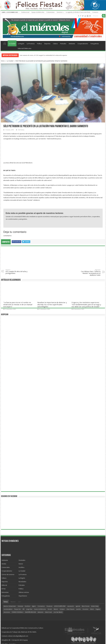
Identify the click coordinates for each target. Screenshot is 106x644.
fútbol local (48, 612)
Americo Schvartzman (10, 606)
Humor (21, 564)
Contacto (95, 12)
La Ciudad (12, 44)
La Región (21, 44)
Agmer (34, 606)
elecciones (7, 612)
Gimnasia (20, 606)
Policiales (63, 44)
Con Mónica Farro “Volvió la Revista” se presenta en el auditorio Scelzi (89, 273)
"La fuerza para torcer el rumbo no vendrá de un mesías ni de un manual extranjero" (18, 305)
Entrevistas (5, 592)
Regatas (98, 609)
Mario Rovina (86, 606)
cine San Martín (58, 612)
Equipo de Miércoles (38, 12)
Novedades (22, 582)
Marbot (56, 609)
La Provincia (31, 44)
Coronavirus (41, 606)
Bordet (50, 609)
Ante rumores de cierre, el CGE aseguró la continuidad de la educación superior (43, 55)
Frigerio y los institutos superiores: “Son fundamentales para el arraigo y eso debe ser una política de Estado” (86, 305)
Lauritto (78, 609)
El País (4, 589)
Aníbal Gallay (95, 606)
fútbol (92, 609)
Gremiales (22, 560)
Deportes (47, 44)
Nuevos (13, 602)
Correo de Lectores (8, 574)
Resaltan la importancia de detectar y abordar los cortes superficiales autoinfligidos (52, 305)
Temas (6, 602)
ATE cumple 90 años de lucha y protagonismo (17, 272)
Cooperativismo (83, 44)
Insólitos (21, 567)
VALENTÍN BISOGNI (30, 612)
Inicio (3, 61)
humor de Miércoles (40, 609)
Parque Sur (17, 609)
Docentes (85, 609)
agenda (78, 606)
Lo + (20, 602)
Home (5, 43)
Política (39, 44)
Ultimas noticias (24, 592)
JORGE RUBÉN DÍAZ (60, 606)
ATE (24, 609)
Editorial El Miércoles (25, 48)
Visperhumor (23, 596)
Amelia (4, 564)
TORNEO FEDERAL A (17, 612)
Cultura (55, 44)
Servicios (60, 12)
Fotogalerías (95, 44)
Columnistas (50, 12)
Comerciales (6, 567)
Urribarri (62, 609)
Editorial (4, 585)
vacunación (71, 606)
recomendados (8, 609)
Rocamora (49, 606)
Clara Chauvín (70, 609)
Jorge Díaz (29, 609)
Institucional (25, 12)
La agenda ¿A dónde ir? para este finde (78, 12)
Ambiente (72, 44)
